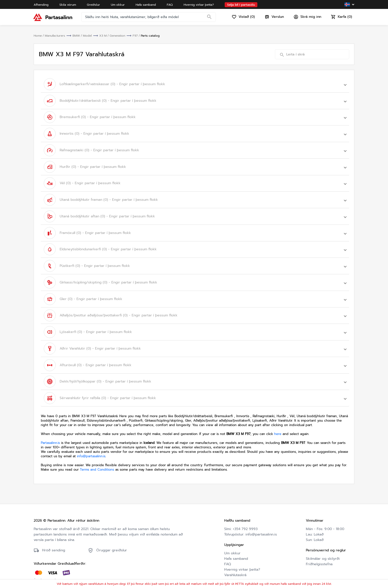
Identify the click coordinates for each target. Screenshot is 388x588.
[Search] (210, 19)
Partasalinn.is (50, 434)
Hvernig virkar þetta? (242, 561)
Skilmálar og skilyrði (323, 550)
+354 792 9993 (245, 520)
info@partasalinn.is (91, 447)
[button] (195, 84)
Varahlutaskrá (235, 566)
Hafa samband (236, 550)
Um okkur (232, 545)
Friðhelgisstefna (319, 555)
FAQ (228, 555)
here (278, 425)
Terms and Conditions (97, 461)
